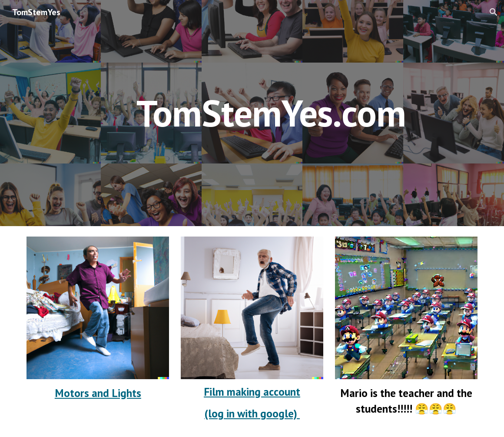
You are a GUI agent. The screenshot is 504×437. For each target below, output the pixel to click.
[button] (494, 12)
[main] (271, 113)
